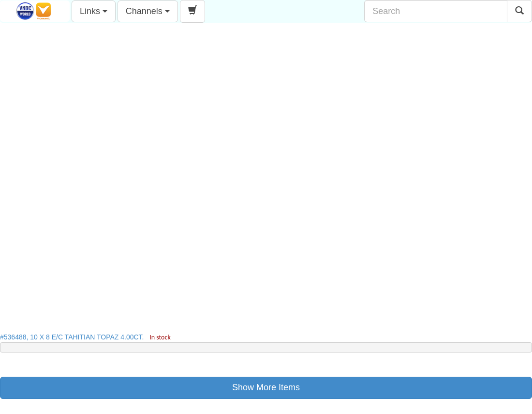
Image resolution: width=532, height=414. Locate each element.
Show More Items (266, 387)
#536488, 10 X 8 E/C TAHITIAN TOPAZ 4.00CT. (85, 337)
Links (94, 11)
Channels (148, 11)
